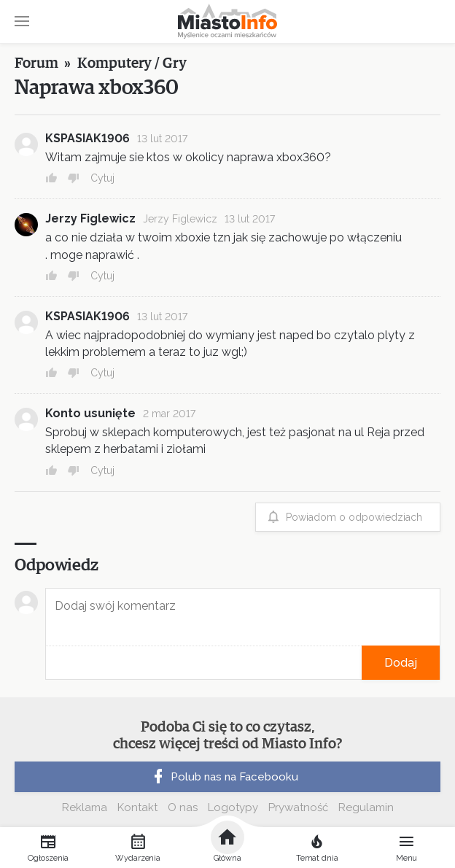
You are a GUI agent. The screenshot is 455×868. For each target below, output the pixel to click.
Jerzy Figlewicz (90, 218)
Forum (36, 63)
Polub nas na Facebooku (224, 777)
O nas (183, 807)
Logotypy (233, 807)
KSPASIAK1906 (87, 138)
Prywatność (298, 807)
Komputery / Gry (132, 63)
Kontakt (137, 807)
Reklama (85, 807)
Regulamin (366, 807)
